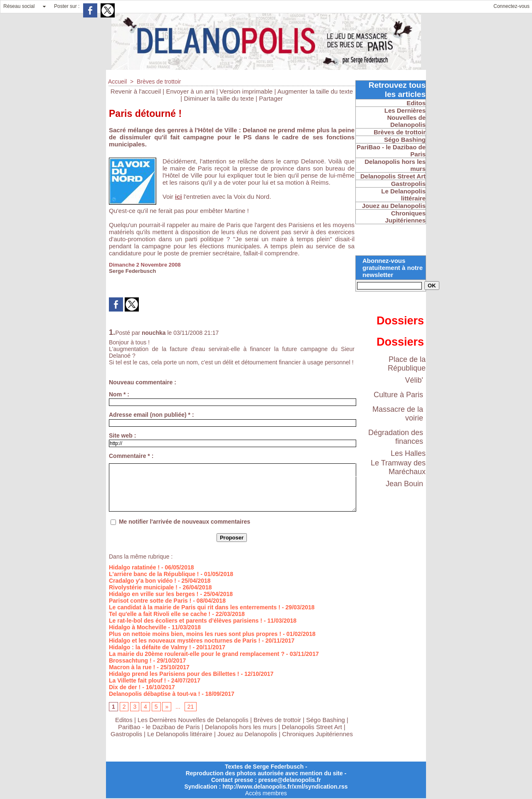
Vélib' (414, 380)
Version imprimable (246, 91)
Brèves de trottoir (159, 82)
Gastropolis (126, 734)
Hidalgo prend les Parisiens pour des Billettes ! (174, 674)
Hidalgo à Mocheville (138, 627)
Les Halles (408, 453)
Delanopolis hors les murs (241, 727)
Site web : (122, 435)
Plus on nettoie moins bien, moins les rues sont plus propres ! (195, 634)
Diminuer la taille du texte (219, 98)
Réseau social (19, 6)
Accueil (117, 82)
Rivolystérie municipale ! (143, 587)
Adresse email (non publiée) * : (151, 415)
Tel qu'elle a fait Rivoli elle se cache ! (160, 614)
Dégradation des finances (396, 437)
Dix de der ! (125, 687)
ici (179, 197)
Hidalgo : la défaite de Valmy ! (150, 647)
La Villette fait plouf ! (137, 680)
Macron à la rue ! (132, 667)
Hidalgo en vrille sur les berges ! (154, 594)
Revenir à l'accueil (136, 91)
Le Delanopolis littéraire (180, 734)
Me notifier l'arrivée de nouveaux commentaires (185, 522)
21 (191, 707)
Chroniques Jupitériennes (318, 734)
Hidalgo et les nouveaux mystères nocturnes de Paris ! (185, 641)
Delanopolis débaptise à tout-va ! (154, 694)
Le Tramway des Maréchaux (398, 467)
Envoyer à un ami (190, 91)
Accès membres (266, 793)
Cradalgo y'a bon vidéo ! (143, 581)
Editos (124, 720)
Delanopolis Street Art (312, 727)
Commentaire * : (131, 456)
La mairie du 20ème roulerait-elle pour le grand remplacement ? (197, 654)
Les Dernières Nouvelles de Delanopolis (194, 720)
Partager (271, 98)
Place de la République (407, 364)
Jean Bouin (404, 484)
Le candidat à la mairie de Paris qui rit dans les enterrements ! (195, 607)
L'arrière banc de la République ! (154, 574)
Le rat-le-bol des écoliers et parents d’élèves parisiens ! (186, 621)
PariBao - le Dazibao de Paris (159, 727)
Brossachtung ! (130, 660)
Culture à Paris (398, 395)
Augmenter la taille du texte (315, 91)
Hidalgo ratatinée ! (134, 567)
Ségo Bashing (327, 720)
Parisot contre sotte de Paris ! (150, 601)
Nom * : (119, 394)
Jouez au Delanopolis (247, 734)
